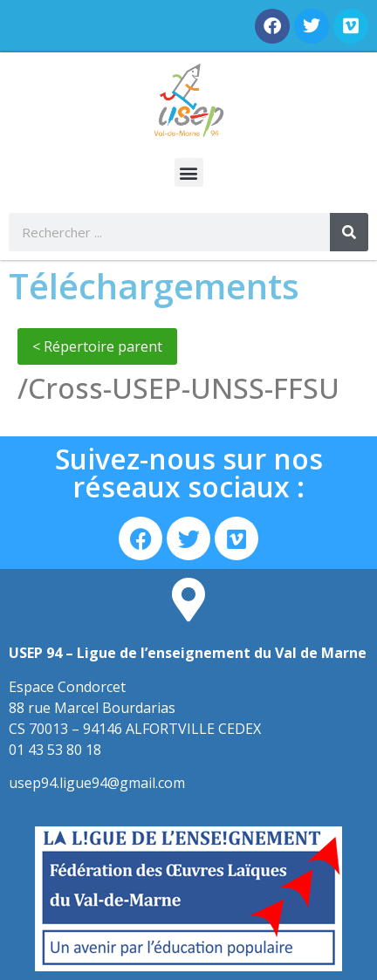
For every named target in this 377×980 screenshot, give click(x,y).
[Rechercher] (349, 232)
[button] (189, 172)
